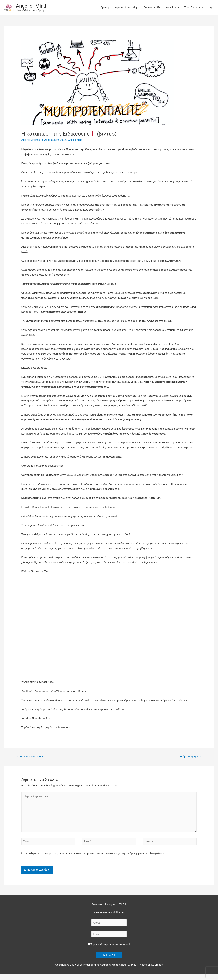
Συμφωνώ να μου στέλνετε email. (109, 950)
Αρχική (105, 8)
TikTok (124, 909)
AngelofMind (77, 140)
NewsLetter (172, 8)
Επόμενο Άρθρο (189, 757)
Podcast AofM (152, 8)
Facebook (96, 909)
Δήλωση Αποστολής (126, 8)
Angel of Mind (32, 6)
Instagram (111, 909)
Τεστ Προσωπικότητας (198, 8)
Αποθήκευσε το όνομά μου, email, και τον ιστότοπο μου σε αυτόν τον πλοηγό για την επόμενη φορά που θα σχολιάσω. (96, 858)
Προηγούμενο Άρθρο (32, 757)
